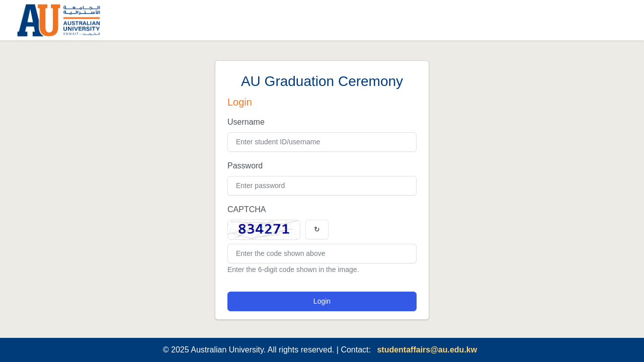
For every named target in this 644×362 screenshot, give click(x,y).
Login (322, 301)
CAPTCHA (247, 209)
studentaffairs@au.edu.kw (427, 350)
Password (245, 166)
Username (246, 122)
